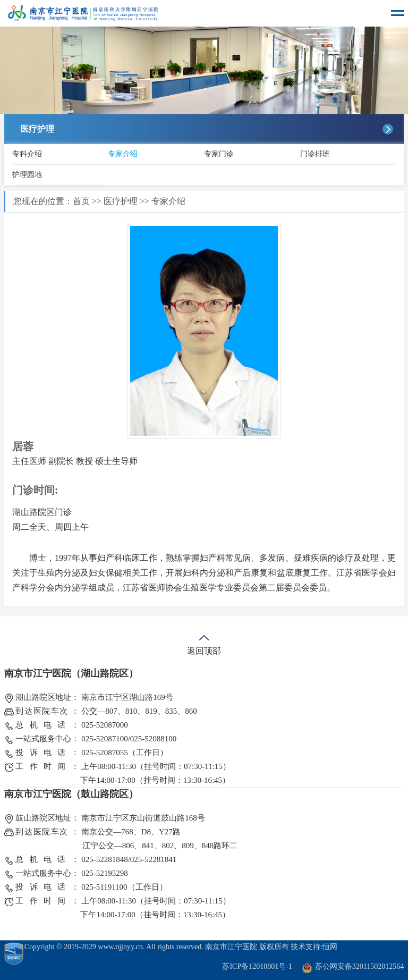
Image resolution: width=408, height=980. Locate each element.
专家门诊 (219, 154)
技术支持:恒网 (314, 947)
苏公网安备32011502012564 (359, 966)
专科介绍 (27, 154)
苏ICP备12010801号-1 (257, 966)
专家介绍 (123, 154)
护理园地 (27, 175)
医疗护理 (121, 201)
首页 (81, 201)
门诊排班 (315, 154)
